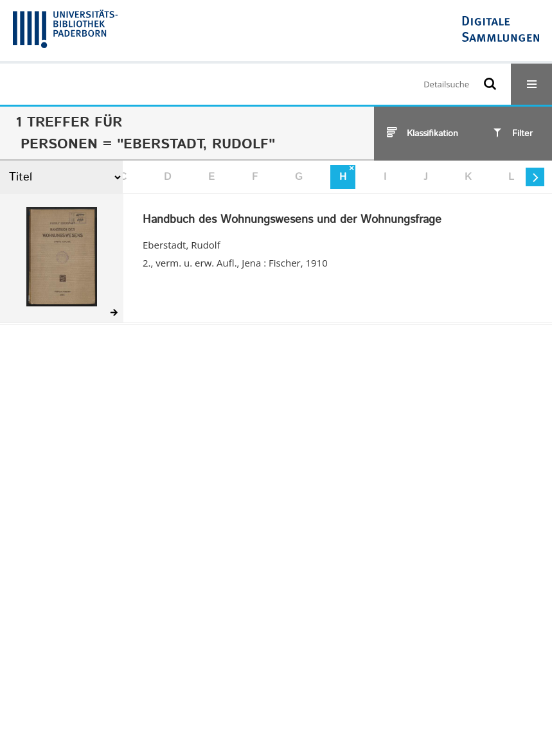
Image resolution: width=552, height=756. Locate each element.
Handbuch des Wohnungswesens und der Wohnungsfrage (292, 220)
